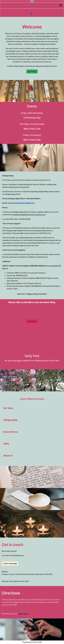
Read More (32, 71)
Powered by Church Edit (32, 642)
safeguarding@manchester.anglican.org (29, 215)
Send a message (10, 563)
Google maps (23, 614)
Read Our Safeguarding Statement (32, 294)
